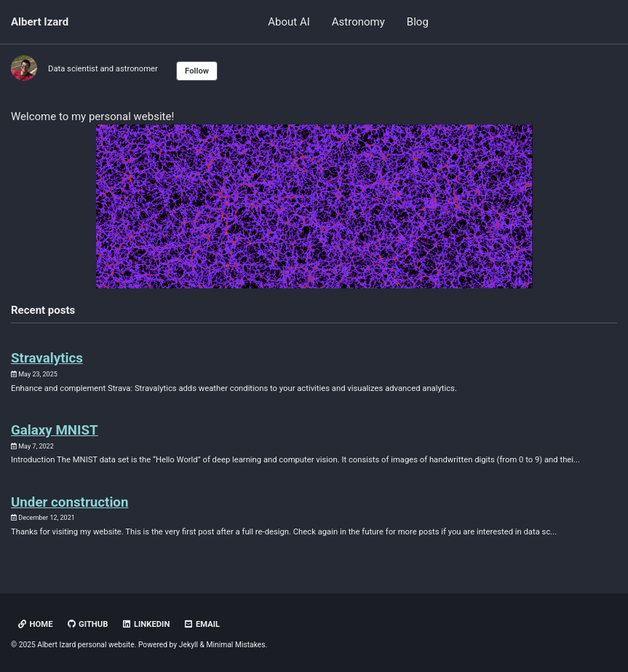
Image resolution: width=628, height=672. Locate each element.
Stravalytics (47, 358)
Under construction (69, 502)
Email (202, 624)
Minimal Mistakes (236, 645)
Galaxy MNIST (55, 430)
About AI (289, 22)
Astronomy (358, 22)
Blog (418, 22)
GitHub (87, 624)
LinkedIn (146, 624)
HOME (35, 624)
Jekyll (188, 645)
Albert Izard (40, 22)
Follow (197, 71)
